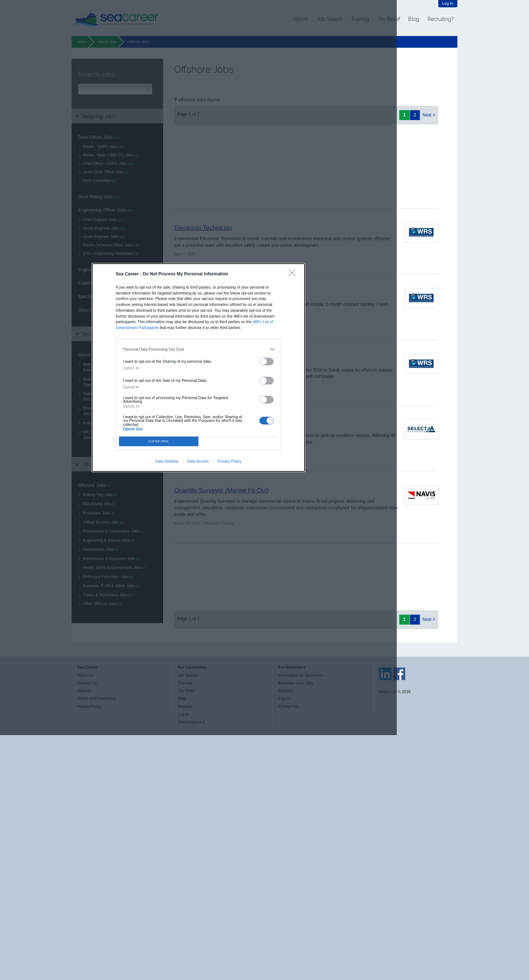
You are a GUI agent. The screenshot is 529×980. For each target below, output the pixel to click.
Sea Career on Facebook (399, 674)
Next (427, 115)
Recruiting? (440, 19)
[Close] (294, 274)
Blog (414, 19)
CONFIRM (159, 441)
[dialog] (198, 368)
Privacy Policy (229, 461)
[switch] (267, 361)
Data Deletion (167, 461)
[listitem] (199, 349)
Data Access (198, 461)
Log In (448, 3)
